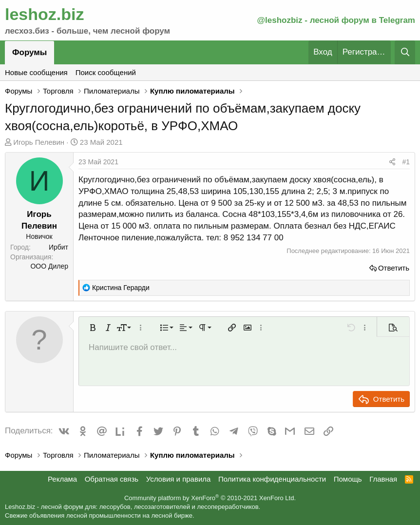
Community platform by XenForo (210, 498)
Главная (383, 479)
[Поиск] (405, 52)
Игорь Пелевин (39, 142)
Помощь (348, 479)
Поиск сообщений (106, 72)
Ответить (394, 268)
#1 (406, 162)
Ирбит (58, 247)
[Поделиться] (392, 162)
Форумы (29, 52)
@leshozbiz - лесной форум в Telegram (336, 20)
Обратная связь (112, 479)
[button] (93, 328)
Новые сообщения (36, 72)
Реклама (62, 479)
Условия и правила (179, 479)
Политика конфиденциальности (272, 479)
